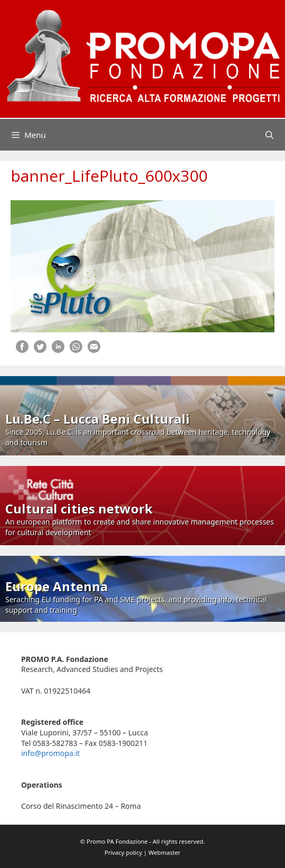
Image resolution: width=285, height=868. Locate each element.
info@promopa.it (50, 753)
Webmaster (164, 852)
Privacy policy (123, 852)
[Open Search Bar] (269, 135)
